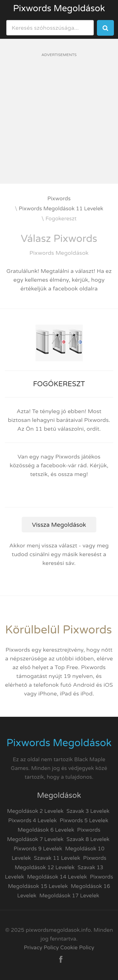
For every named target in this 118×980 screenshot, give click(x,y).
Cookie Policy (77, 948)
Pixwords (59, 199)
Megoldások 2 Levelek (35, 811)
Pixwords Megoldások (59, 8)
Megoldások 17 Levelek (69, 896)
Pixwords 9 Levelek (38, 849)
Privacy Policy (41, 948)
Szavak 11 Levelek (57, 858)
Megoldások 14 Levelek (57, 877)
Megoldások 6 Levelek (46, 830)
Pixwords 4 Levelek (32, 821)
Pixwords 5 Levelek (84, 821)
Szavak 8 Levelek (88, 839)
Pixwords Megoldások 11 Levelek (61, 209)
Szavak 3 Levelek (88, 811)
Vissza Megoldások (59, 525)
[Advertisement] (59, 125)
